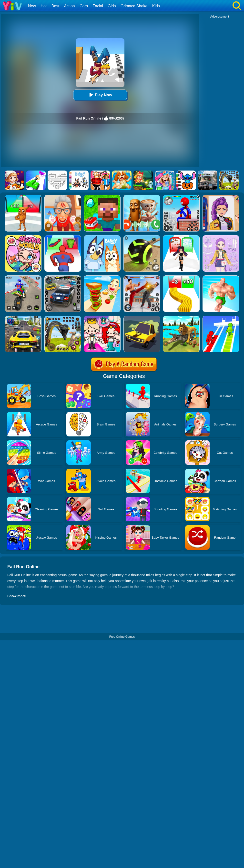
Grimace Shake (134, 6)
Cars (84, 6)
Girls (112, 6)
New (32, 6)
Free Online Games (122, 637)
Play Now (100, 95)
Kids (156, 6)
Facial (98, 6)
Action (69, 6)
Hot (44, 6)
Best (55, 6)
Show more (16, 596)
